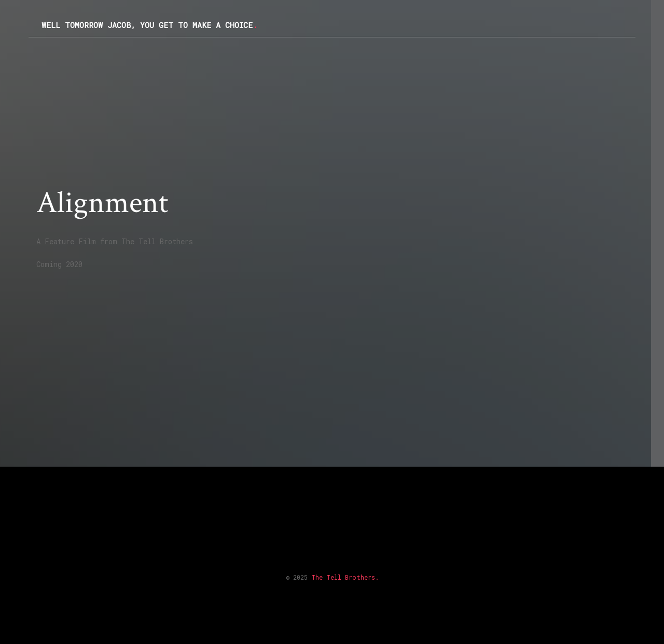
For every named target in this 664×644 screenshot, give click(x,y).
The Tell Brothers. (345, 577)
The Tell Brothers (157, 241)
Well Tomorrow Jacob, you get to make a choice (149, 25)
